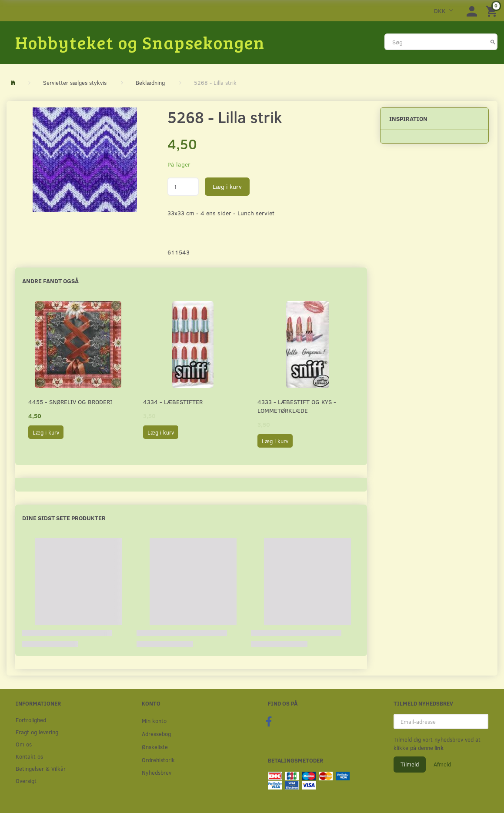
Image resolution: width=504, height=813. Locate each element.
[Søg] (493, 42)
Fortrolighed (31, 720)
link (438, 748)
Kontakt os (29, 756)
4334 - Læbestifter (173, 402)
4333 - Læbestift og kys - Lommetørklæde (297, 406)
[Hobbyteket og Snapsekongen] (140, 42)
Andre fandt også (50, 281)
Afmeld (442, 764)
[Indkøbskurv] (493, 11)
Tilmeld (410, 764)
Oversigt (26, 781)
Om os (24, 744)
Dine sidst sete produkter (64, 518)
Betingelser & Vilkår (41, 768)
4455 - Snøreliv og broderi (70, 402)
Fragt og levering (37, 732)
